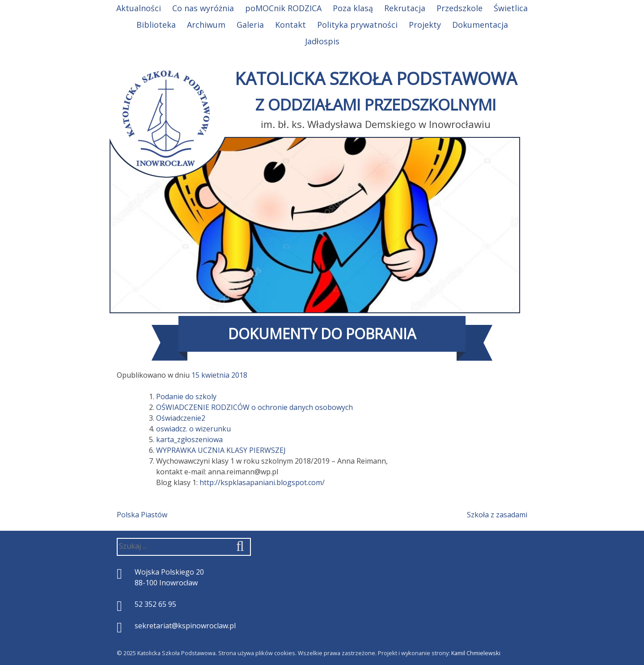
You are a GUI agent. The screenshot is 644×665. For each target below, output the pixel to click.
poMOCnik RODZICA (283, 8)
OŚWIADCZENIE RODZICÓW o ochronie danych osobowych (254, 407)
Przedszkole (460, 8)
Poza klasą (353, 8)
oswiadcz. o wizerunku (193, 429)
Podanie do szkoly (186, 396)
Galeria (250, 25)
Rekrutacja (405, 8)
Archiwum (206, 25)
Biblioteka (156, 25)
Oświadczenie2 (181, 418)
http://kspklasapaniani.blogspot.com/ (262, 482)
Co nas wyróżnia (203, 8)
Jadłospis (322, 41)
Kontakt (290, 25)
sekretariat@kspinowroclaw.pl (185, 626)
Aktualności (139, 8)
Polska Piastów (142, 515)
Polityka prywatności (357, 25)
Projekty (425, 25)
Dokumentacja (480, 25)
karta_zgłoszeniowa (189, 439)
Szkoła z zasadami (497, 515)
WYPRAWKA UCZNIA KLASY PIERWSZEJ (221, 450)
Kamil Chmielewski (476, 653)
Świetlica (511, 8)
